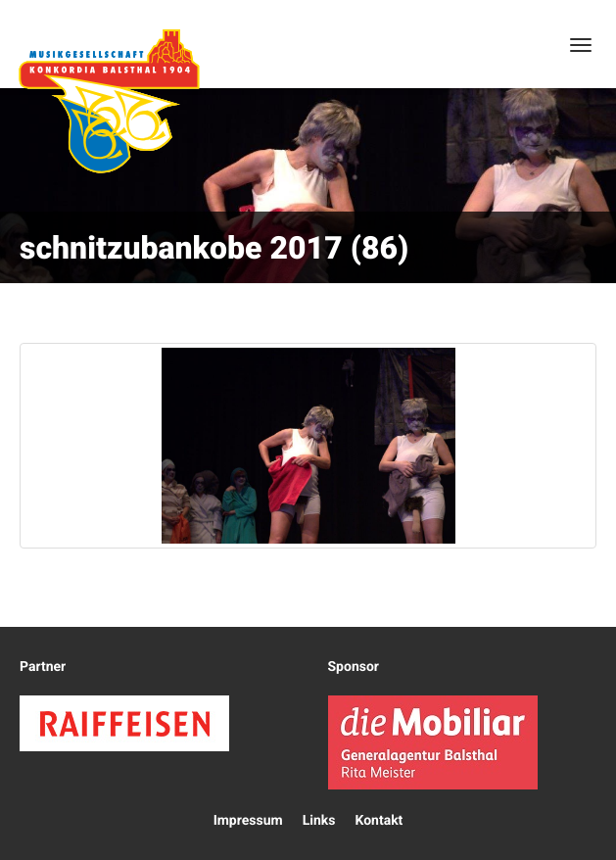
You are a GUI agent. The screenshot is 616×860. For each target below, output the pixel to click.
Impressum (248, 821)
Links (319, 821)
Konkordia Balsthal (109, 101)
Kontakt (379, 821)
